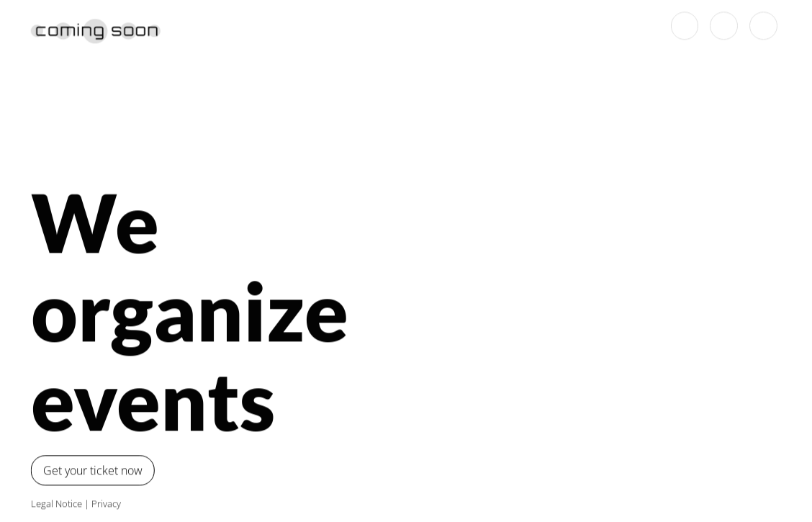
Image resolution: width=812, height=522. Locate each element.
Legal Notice (53, 503)
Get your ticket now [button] (89, 470)
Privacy (103, 503)
